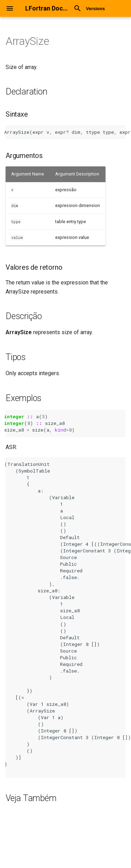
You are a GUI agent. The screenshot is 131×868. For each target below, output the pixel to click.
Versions (95, 9)
